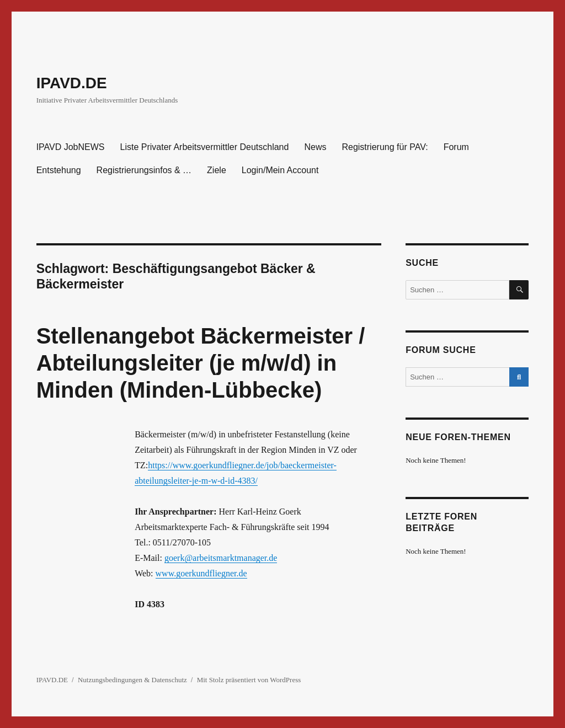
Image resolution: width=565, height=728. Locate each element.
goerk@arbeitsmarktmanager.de (221, 558)
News (315, 147)
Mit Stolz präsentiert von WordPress (249, 680)
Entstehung (59, 170)
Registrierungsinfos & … (144, 170)
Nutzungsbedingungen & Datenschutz (132, 680)
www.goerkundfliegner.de (201, 573)
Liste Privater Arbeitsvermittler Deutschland (205, 147)
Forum (456, 147)
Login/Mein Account (280, 170)
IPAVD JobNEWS (71, 147)
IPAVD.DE (72, 83)
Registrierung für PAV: (385, 147)
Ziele (217, 170)
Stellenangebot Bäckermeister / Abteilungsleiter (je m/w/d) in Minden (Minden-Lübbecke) (201, 363)
